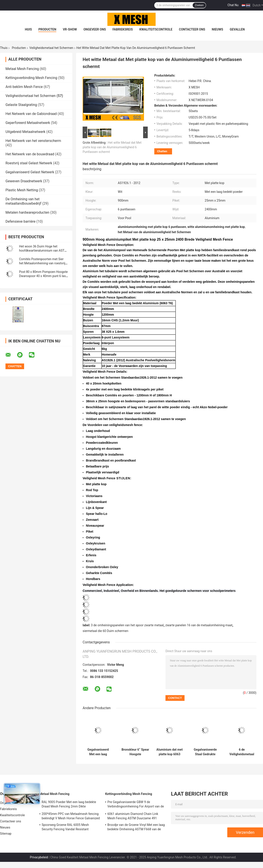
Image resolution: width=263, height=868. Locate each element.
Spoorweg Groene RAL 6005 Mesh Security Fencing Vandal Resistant (65, 827)
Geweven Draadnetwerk (24, 181)
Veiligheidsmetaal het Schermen (51, 48)
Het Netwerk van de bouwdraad (30, 154)
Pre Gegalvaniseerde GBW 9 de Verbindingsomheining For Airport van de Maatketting (136, 805)
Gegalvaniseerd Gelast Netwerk (30, 172)
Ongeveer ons (95, 29)
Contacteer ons (192, 29)
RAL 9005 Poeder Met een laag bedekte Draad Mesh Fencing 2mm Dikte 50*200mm (69, 805)
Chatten (162, 151)
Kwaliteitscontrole (156, 29)
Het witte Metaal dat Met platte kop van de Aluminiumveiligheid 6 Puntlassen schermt (112, 147)
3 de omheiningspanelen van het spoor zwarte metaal (127, 625)
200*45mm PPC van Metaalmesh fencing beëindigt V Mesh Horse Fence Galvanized (71, 816)
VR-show (70, 29)
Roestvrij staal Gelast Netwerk (29, 163)
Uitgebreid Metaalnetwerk (25, 132)
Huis (28, 29)
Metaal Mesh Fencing (22, 69)
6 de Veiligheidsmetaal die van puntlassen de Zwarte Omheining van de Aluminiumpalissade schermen (242, 752)
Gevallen (237, 29)
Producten (47, 29)
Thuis (4, 48)
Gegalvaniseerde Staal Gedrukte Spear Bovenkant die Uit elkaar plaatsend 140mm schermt (205, 752)
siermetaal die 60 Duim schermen (106, 631)
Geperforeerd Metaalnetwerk (28, 123)
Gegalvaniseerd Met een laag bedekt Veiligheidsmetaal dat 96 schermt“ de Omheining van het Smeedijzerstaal (98, 752)
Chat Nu (233, 5)
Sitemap (6, 834)
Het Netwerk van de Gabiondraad (31, 114)
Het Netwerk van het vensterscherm (33, 141)
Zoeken (199, 5)
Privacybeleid (39, 857)
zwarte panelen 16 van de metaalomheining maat (199, 625)
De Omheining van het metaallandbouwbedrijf (23, 201)
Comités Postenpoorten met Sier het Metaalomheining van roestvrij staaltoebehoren (42, 263)
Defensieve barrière (20, 221)
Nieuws (217, 29)
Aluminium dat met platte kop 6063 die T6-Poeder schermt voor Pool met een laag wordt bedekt (169, 752)
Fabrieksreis (123, 29)
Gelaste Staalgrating (21, 105)
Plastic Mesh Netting (22, 190)
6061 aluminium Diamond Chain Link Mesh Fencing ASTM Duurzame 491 (133, 816)
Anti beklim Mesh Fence (24, 87)
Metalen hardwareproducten (27, 212)
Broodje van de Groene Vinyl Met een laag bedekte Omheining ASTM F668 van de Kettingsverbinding (136, 828)
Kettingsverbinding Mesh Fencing (31, 78)
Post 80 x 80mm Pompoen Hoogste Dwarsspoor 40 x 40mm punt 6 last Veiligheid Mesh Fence (43, 276)
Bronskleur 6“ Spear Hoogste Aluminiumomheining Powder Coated (135, 752)
